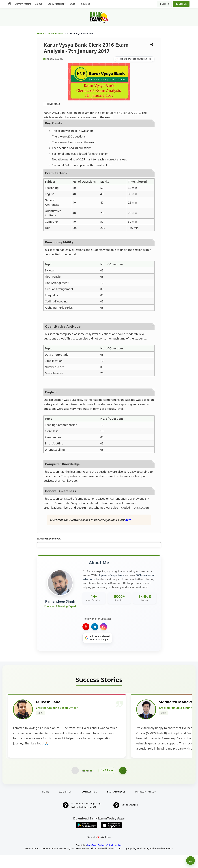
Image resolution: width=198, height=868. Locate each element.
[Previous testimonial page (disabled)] (75, 783)
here (128, 520)
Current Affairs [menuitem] (23, 4)
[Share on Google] (134, 59)
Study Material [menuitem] (56, 4)
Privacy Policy (146, 804)
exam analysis (56, 33)
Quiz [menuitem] (72, 4)
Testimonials (116, 804)
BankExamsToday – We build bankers (105, 858)
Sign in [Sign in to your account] (164, 4)
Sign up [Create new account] (181, 4)
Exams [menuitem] (38, 4)
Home (41, 33)
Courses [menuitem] (85, 4)
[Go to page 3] (91, 783)
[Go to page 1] (84, 783)
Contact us (89, 804)
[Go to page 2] (87, 783)
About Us (66, 804)
